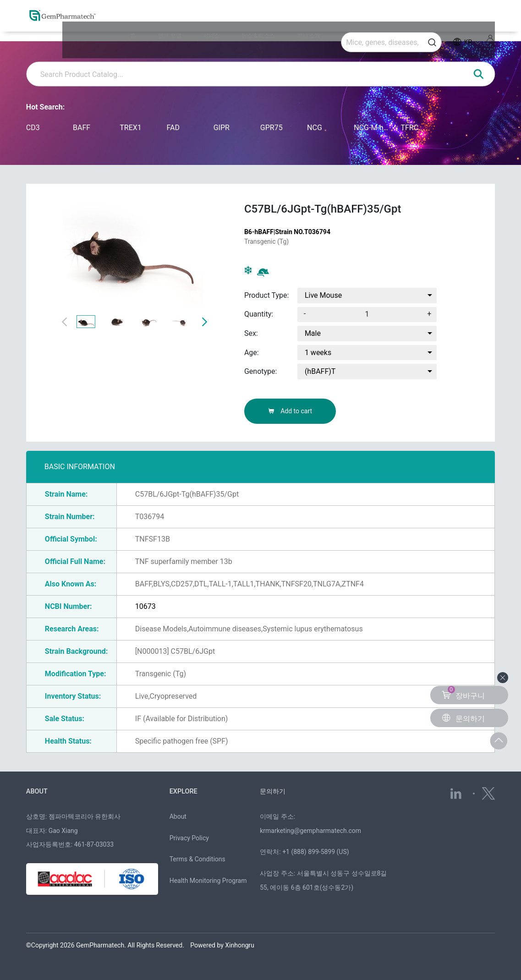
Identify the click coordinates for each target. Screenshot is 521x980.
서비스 (252, 21)
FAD (173, 128)
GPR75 (271, 128)
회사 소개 (318, 21)
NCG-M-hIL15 (371, 128)
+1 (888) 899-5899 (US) (316, 852)
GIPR (222, 128)
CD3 (33, 128)
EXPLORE (184, 791)
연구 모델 (226, 21)
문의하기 (274, 791)
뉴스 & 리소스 (283, 21)
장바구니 (463, 693)
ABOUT (37, 791)
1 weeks (318, 353)
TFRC (409, 128)
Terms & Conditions (197, 859)
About (178, 816)
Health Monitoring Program (208, 881)
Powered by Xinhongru (222, 945)
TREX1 (131, 128)
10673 (145, 606)
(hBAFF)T (320, 371)
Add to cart (290, 411)
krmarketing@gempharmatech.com (310, 830)
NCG (315, 128)
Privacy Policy (189, 838)
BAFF (82, 128)
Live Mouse (323, 295)
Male (313, 333)
